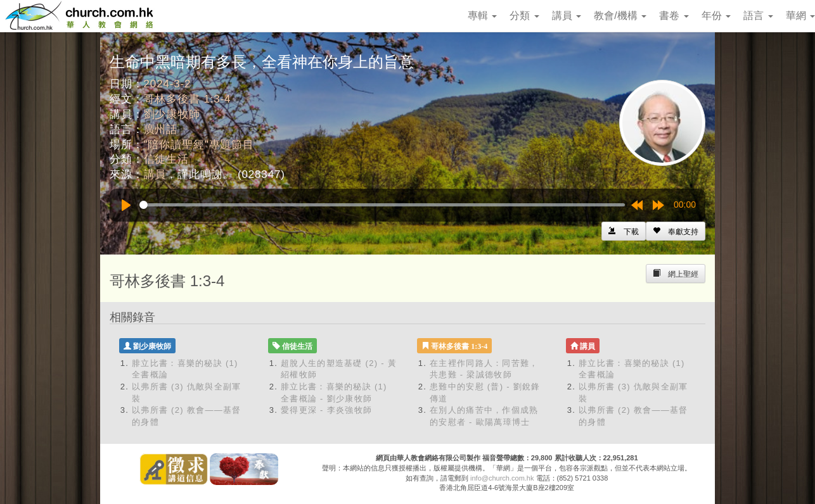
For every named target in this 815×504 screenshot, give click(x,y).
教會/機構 (620, 16)
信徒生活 (166, 159)
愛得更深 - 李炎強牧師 (326, 410)
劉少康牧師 (172, 114)
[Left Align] (676, 231)
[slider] (382, 205)
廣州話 (161, 129)
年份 (716, 16)
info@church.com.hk (502, 478)
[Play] (126, 205)
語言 (758, 16)
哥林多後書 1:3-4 (188, 99)
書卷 (674, 16)
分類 (524, 16)
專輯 (482, 16)
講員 (567, 16)
